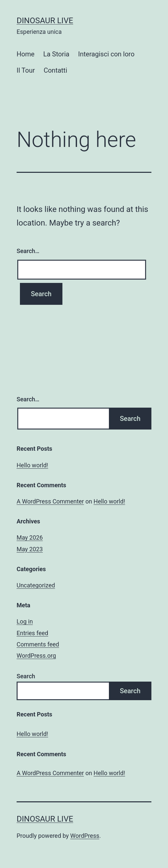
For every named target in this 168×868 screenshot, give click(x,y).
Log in (25, 621)
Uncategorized (36, 585)
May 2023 (30, 549)
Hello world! (32, 465)
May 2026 (30, 537)
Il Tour (26, 70)
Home (26, 54)
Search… (28, 251)
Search (26, 676)
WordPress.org (36, 656)
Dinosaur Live (45, 21)
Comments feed (38, 644)
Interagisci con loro (106, 54)
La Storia (56, 54)
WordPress (85, 836)
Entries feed (32, 633)
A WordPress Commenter (50, 501)
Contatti (55, 70)
